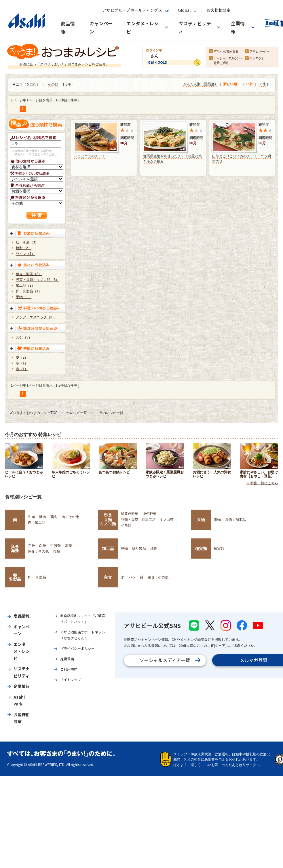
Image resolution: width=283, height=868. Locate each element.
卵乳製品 (15, 577)
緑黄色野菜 (130, 514)
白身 (43, 546)
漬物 (154, 549)
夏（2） (22, 358)
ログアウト (257, 59)
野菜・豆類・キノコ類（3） (38, 280)
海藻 (69, 546)
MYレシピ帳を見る (226, 52)
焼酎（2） (24, 248)
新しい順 (230, 84)
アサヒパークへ (260, 52)
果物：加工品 (235, 520)
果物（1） (24, 297)
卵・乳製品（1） (29, 291)
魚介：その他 (38, 551)
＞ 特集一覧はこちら (262, 483)
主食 (108, 577)
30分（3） (24, 337)
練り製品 (139, 549)
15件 (249, 84)
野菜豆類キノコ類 (108, 520)
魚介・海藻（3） (29, 274)
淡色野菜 (149, 514)
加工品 (108, 549)
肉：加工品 (37, 523)
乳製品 (41, 577)
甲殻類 (56, 546)
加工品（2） (25, 285)
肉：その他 (70, 517)
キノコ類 (167, 520)
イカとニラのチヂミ (90, 156)
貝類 (56, 551)
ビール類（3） (27, 242)
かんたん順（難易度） (201, 84)
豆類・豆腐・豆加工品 (138, 520)
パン (132, 577)
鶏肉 (54, 517)
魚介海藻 (15, 549)
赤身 (31, 546)
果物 (201, 520)
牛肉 (31, 517)
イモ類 (126, 525)
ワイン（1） (25, 254)
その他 (53, 85)
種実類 (201, 549)
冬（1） (22, 363)
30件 (262, 84)
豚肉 (43, 517)
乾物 (124, 549)
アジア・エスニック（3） (36, 317)
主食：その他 (158, 577)
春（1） (22, 369)
